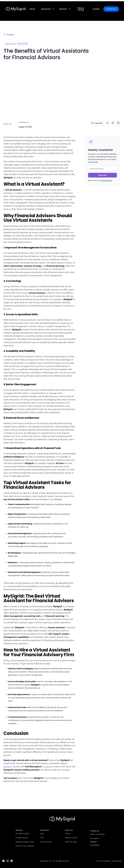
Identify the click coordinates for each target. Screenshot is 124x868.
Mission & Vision (71, 838)
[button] (47, 9)
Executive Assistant (22, 834)
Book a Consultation (97, 834)
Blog (42, 834)
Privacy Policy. (117, 861)
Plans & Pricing (81, 9)
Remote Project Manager (25, 846)
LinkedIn (48, 766)
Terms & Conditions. (104, 861)
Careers (96, 9)
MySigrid (8, 766)
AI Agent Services (22, 838)
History (68, 834)
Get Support (94, 838)
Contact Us (111, 9)
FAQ (42, 838)
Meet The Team (71, 842)
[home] (15, 9)
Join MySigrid (95, 845)
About (32, 9)
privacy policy (107, 180)
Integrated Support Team (25, 842)
